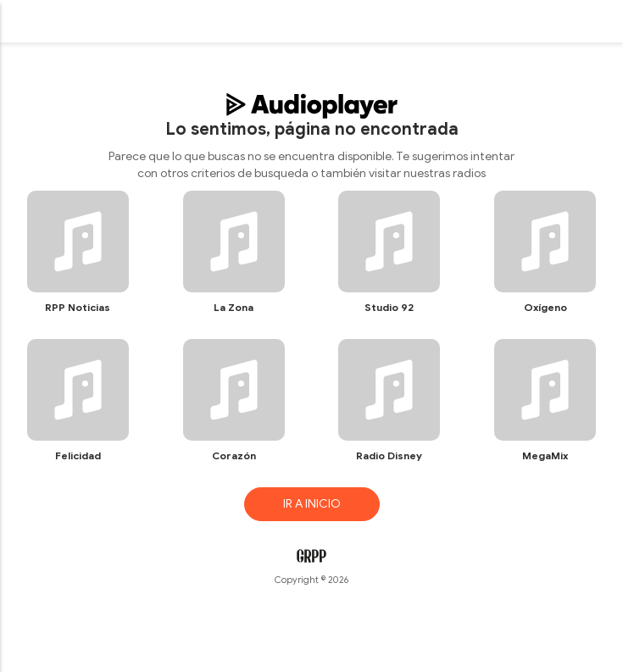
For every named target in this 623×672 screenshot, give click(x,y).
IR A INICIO (312, 504)
